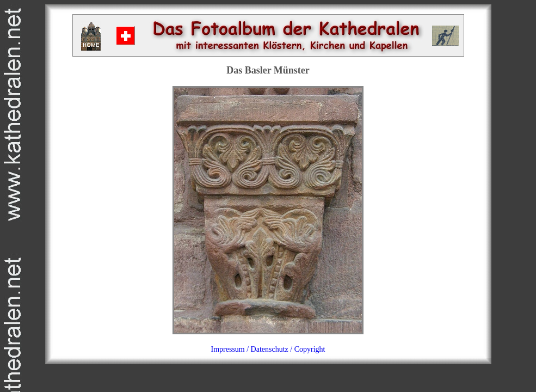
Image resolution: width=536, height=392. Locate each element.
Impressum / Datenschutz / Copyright (268, 349)
